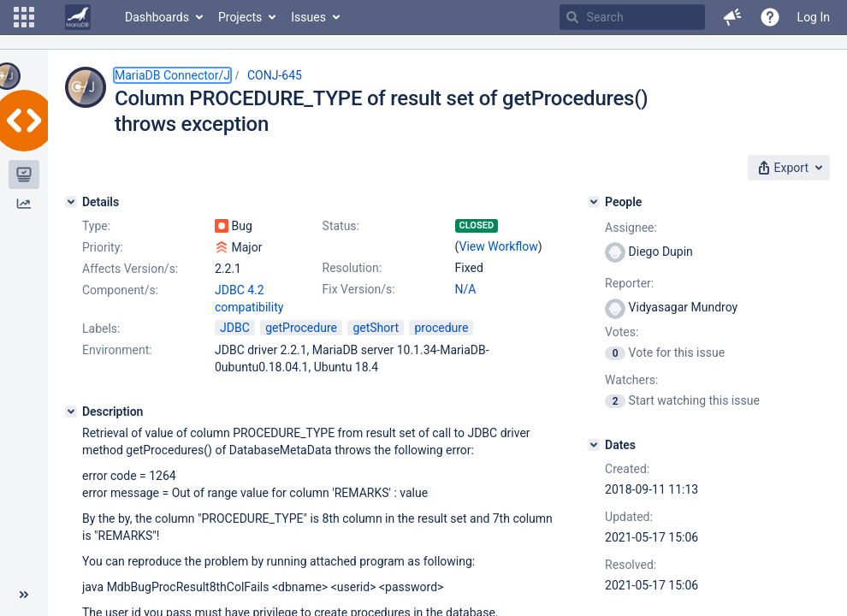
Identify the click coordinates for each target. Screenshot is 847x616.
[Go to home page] (78, 17)
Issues (308, 17)
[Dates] (594, 445)
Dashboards (157, 17)
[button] (24, 17)
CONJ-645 (275, 75)
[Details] (71, 202)
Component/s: (120, 290)
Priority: (103, 247)
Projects (240, 17)
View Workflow (499, 246)
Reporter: (629, 283)
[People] (594, 202)
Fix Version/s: (359, 289)
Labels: (101, 329)
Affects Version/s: (130, 269)
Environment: (117, 350)
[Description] (71, 412)
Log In (814, 17)
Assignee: (631, 228)
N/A (466, 289)
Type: (96, 226)
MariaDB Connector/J (172, 75)
